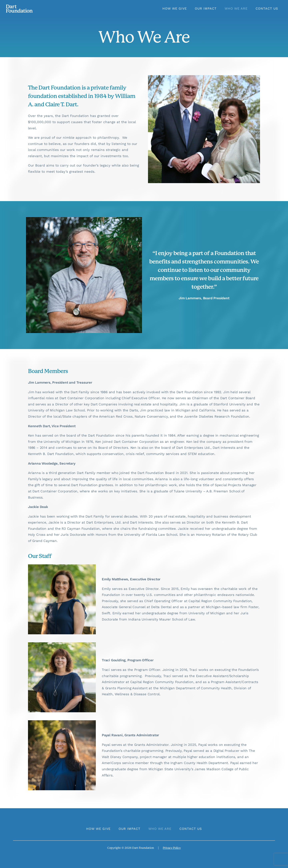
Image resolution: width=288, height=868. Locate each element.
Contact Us (267, 8)
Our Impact (206, 8)
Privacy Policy (172, 848)
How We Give (175, 8)
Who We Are (236, 8)
